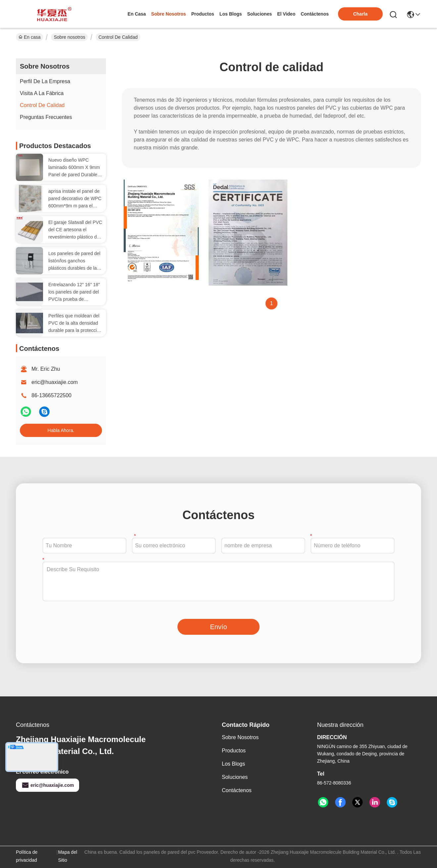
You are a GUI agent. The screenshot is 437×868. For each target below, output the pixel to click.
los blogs (231, 14)
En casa (137, 14)
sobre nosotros (169, 14)
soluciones (260, 14)
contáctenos (315, 14)
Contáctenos (237, 790)
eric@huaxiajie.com (55, 382)
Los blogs (233, 764)
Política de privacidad (27, 856)
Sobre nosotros (69, 37)
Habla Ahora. (61, 430)
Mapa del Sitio (68, 856)
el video (286, 14)
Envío (218, 627)
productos (203, 14)
